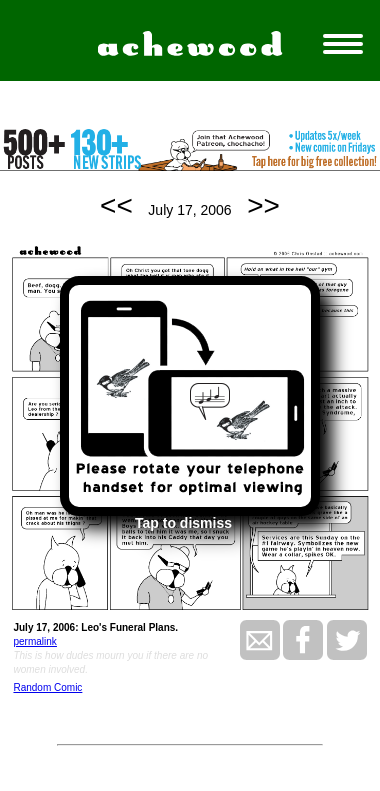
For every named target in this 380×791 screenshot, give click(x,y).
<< (116, 205)
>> (263, 205)
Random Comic (47, 687)
